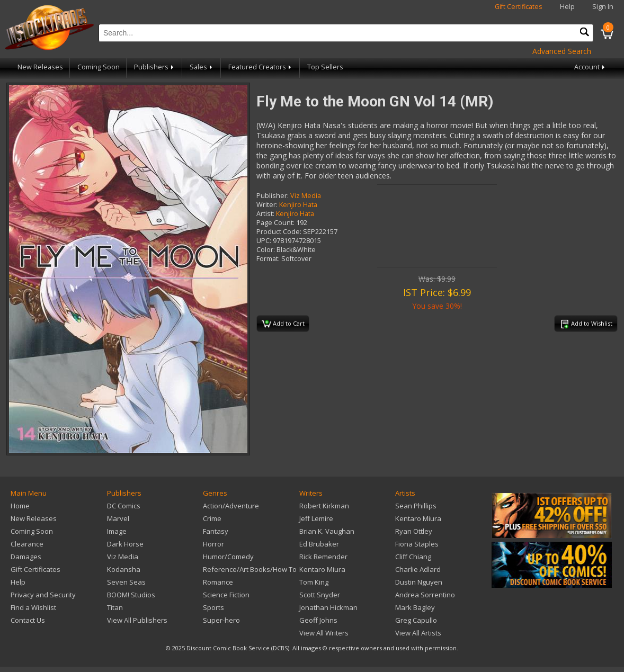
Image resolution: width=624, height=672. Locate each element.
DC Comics (124, 506)
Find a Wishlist (33, 607)
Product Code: (279, 232)
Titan (115, 607)
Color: (266, 250)
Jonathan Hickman (328, 607)
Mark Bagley (415, 607)
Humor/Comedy (228, 557)
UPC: (264, 241)
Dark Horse (125, 544)
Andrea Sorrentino (425, 595)
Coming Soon (99, 67)
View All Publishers (137, 620)
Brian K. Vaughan (327, 531)
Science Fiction (226, 595)
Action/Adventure (231, 506)
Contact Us (28, 620)
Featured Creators (261, 67)
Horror (213, 544)
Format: (268, 259)
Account (590, 67)
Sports (213, 607)
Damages (26, 557)
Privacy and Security (43, 595)
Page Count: (275, 223)
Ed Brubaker (319, 544)
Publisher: (273, 196)
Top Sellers (325, 67)
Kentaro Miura (322, 569)
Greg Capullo (416, 620)
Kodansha (124, 569)
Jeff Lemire (316, 518)
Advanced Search (562, 51)
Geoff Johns (318, 620)
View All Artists (418, 633)
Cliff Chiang (413, 557)
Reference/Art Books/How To (250, 569)
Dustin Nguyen (419, 582)
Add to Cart (283, 324)
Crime (212, 518)
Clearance (27, 544)
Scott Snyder (320, 595)
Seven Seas (126, 582)
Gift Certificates (519, 7)
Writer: (267, 205)
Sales (202, 67)
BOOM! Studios (131, 595)
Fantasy (216, 531)
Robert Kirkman (324, 506)
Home (20, 506)
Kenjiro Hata (298, 205)
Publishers (155, 67)
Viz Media (306, 196)
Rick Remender (323, 557)
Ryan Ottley (414, 531)
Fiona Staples (417, 544)
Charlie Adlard (418, 569)
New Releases (40, 67)
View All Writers (324, 633)
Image (117, 531)
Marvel (118, 518)
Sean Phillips (416, 506)
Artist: (265, 214)
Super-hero (221, 620)
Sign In (603, 7)
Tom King (314, 582)
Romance (218, 582)
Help (567, 7)
